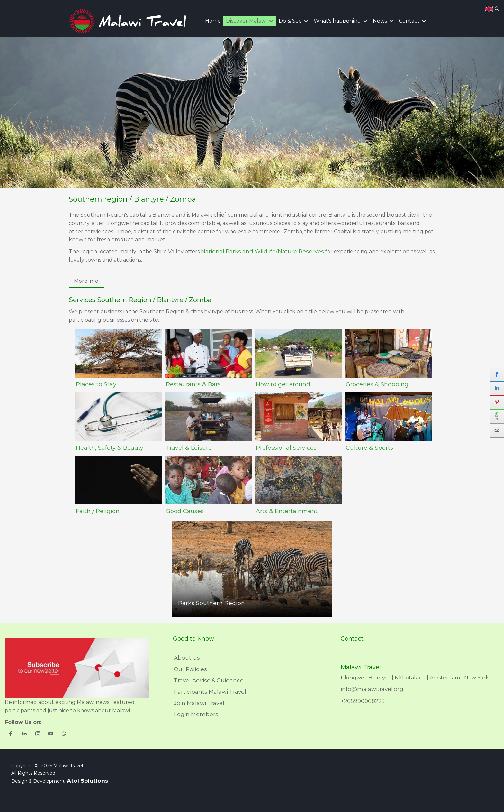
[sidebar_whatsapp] (497, 416)
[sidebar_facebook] (497, 374)
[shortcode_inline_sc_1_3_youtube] (51, 734)
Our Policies (190, 669)
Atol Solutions (88, 781)
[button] (86, 281)
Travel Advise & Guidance (209, 680)
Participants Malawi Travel (210, 692)
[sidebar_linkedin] (497, 388)
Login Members (196, 714)
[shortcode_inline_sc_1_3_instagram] (38, 734)
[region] (252, 113)
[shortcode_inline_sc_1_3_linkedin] (25, 734)
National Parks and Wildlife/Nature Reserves (262, 251)
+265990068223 (363, 701)
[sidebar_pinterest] (497, 402)
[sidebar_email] (497, 430)
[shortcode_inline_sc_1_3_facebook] (11, 734)
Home (213, 21)
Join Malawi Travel (199, 703)
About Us (187, 658)
